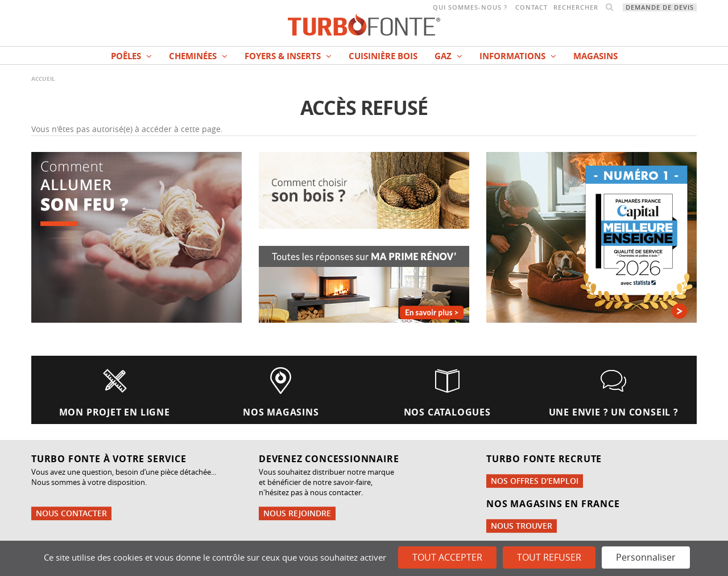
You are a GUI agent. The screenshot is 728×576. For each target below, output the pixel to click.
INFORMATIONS (518, 56)
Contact (531, 7)
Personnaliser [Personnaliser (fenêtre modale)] (646, 557)
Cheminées (198, 56)
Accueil (43, 79)
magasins (595, 56)
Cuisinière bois (383, 56)
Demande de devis (660, 7)
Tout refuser (549, 557)
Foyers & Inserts (288, 56)
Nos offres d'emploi (535, 481)
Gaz (448, 56)
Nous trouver (522, 526)
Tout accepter (447, 557)
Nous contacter (71, 513)
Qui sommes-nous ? (470, 7)
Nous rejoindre (297, 513)
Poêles (131, 56)
